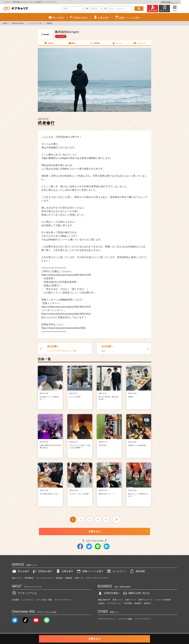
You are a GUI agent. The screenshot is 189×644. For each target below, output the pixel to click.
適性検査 (137, 571)
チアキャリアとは (24, 593)
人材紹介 (101, 603)
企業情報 (94, 43)
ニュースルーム (27, 600)
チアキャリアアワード (107, 619)
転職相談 (69, 578)
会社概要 (15, 600)
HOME (5, 23)
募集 (72, 43)
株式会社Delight (18, 23)
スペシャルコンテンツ (45, 578)
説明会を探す (43, 571)
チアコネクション (114, 603)
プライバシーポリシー (63, 600)
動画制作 (138, 603)
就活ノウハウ (17, 578)
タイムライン (117, 571)
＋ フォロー (61, 36)
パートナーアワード (142, 619)
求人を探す (21, 571)
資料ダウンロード (145, 600)
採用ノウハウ (131, 600)
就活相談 (59, 578)
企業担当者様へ (177, 2)
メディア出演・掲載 (44, 600)
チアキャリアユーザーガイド (97, 578)
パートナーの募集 (125, 619)
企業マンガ (79, 578)
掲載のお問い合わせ (136, 593)
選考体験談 (29, 578)
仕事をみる (94, 531)
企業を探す (65, 571)
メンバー (117, 43)
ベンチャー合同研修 (163, 600)
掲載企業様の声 (104, 600)
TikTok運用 (128, 603)
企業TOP (49, 43)
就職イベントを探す (90, 571)
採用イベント (118, 600)
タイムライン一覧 (35, 23)
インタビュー (140, 43)
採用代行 (147, 603)
